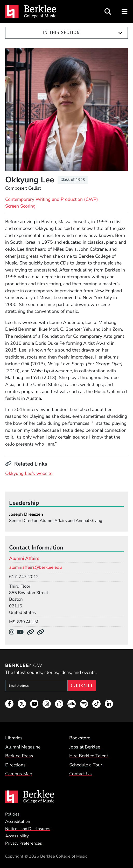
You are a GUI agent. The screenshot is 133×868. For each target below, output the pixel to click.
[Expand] (120, 33)
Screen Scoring (20, 206)
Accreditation (18, 821)
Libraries (14, 738)
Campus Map (19, 774)
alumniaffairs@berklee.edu (35, 567)
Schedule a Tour (86, 765)
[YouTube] (22, 632)
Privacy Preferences (24, 843)
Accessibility (17, 836)
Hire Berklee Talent (89, 756)
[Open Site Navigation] (125, 12)
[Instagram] (13, 632)
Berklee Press (19, 756)
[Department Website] (32, 632)
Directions (15, 765)
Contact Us (80, 774)
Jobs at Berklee (85, 747)
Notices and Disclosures (28, 829)
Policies (12, 814)
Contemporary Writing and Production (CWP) (52, 199)
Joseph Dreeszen (26, 514)
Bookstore (80, 738)
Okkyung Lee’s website (29, 473)
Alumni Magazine (23, 747)
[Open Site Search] (108, 12)
